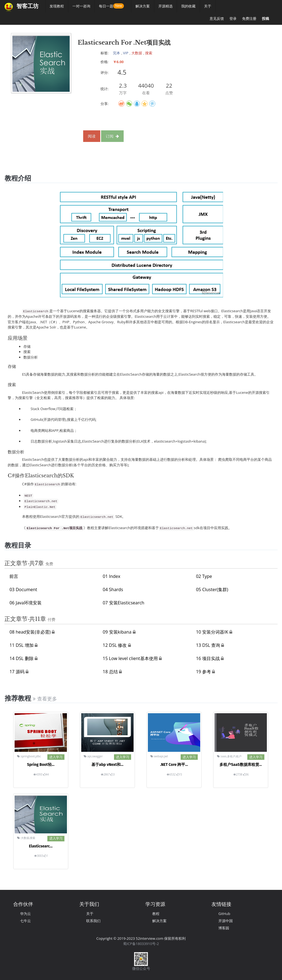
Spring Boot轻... (41, 765)
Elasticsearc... (41, 846)
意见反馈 (217, 18)
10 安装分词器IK (212, 632)
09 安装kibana (117, 632)
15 (179, 774)
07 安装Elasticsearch (124, 603)
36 (246, 774)
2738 (238, 774)
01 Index (112, 576)
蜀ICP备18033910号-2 (141, 944)
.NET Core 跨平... (174, 765)
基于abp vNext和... (107, 765)
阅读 (92, 136)
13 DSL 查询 (208, 645)
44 (46, 774)
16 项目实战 (208, 658)
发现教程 (57, 6)
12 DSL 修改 (115, 645)
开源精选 (166, 6)
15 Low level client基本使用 (130, 658)
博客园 (224, 928)
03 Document (23, 589)
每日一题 (108, 6)
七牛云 (25, 921)
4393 (38, 774)
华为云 (25, 914)
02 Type (204, 576)
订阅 (112, 136)
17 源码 (17, 672)
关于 (208, 6)
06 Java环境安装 (25, 603)
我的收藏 (188, 6)
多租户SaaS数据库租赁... (241, 765)
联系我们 (93, 921)
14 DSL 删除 (21, 658)
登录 (233, 18)
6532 (171, 774)
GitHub (224, 914)
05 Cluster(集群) (212, 589)
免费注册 (249, 18)
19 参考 (204, 672)
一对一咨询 (81, 6)
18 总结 (110, 672)
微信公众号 (141, 968)
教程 (156, 914)
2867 (106, 774)
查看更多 (45, 699)
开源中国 (226, 921)
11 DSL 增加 (21, 645)
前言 (14, 576)
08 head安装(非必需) (30, 632)
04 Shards (113, 589)
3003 (39, 856)
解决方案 (143, 6)
